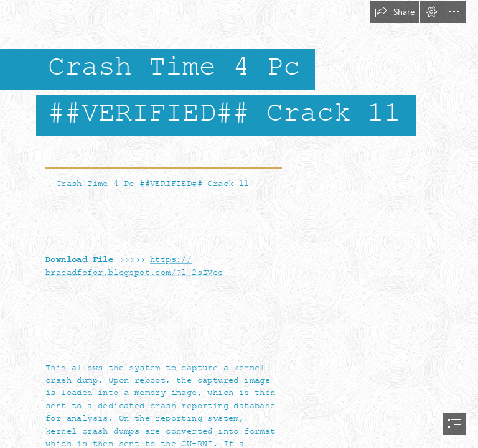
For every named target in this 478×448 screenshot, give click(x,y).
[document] (239, 224)
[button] (395, 12)
